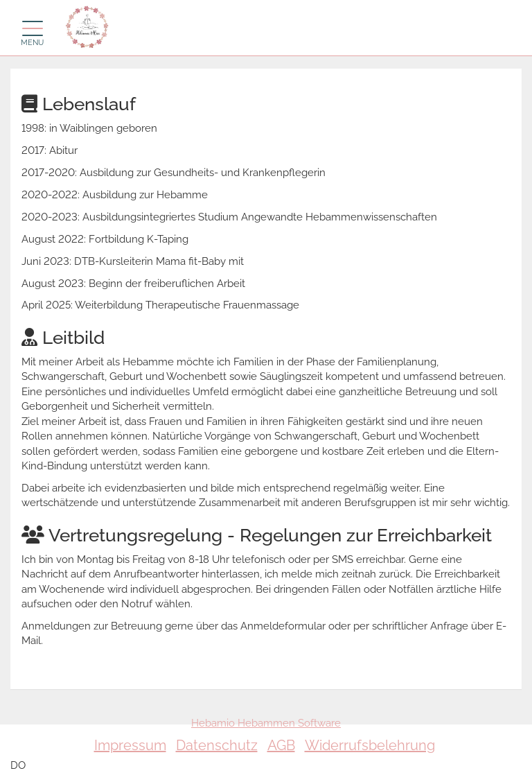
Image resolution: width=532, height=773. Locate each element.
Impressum (130, 745)
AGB (281, 745)
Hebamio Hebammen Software (266, 723)
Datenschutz (217, 745)
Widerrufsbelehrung (370, 745)
